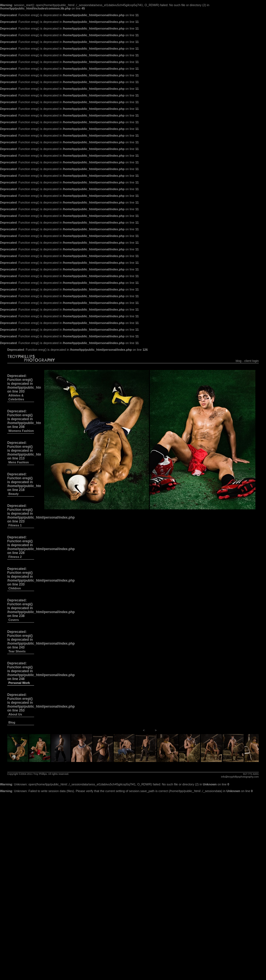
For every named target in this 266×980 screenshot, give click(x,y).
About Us (15, 714)
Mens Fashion (19, 462)
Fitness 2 (15, 557)
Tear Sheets (17, 651)
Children (15, 588)
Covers (14, 620)
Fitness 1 (15, 525)
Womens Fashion (21, 431)
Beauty (14, 494)
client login (251, 361)
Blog (12, 722)
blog (238, 361)
